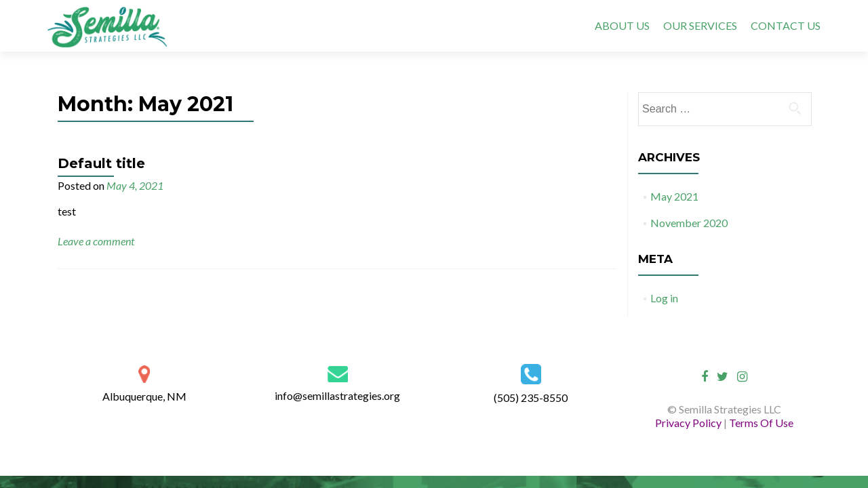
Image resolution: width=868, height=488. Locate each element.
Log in (664, 298)
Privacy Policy (689, 423)
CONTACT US (786, 25)
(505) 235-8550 (531, 398)
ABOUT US (622, 25)
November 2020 (689, 223)
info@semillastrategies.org (337, 395)
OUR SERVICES (700, 25)
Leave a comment (96, 241)
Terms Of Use (761, 423)
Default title (101, 163)
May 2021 (674, 196)
